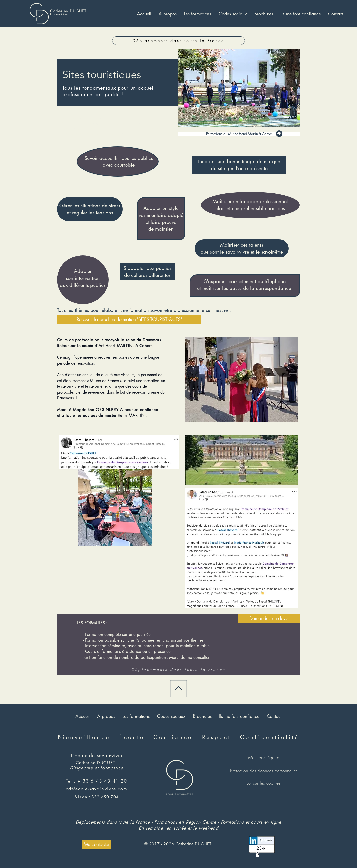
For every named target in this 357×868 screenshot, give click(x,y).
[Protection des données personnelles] (264, 771)
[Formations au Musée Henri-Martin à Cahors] (239, 134)
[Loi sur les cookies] (264, 783)
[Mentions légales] (264, 757)
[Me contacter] (96, 845)
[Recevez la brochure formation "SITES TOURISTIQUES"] (129, 319)
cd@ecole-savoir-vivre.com (97, 789)
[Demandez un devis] (269, 619)
